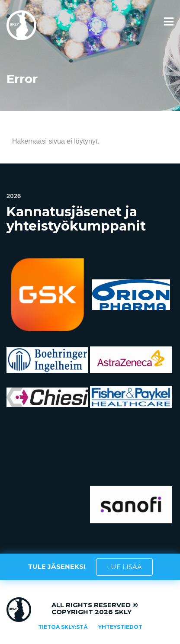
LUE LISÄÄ (124, 567)
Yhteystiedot (120, 627)
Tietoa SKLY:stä (63, 627)
